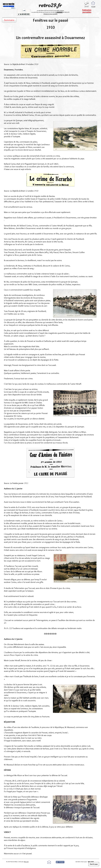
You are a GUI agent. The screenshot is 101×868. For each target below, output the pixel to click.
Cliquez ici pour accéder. (50, 14)
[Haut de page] (94, 864)
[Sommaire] (9, 20)
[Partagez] (60, 862)
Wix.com (26, 862)
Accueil (93, 7)
